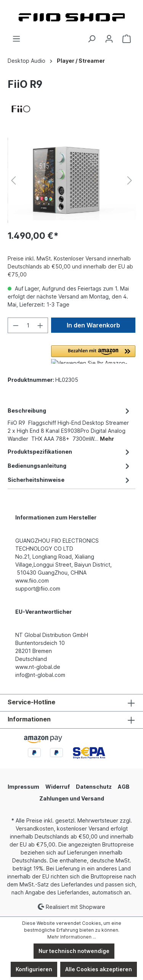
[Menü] (16, 39)
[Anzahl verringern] (16, 325)
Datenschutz (94, 787)
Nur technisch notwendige (74, 951)
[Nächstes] (130, 180)
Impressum (23, 787)
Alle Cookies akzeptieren (99, 969)
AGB (124, 787)
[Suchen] (92, 39)
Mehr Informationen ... (72, 937)
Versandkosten (35, 828)
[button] (93, 354)
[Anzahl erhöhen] (40, 325)
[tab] (70, 424)
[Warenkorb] (127, 39)
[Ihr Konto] (109, 39)
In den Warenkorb (93, 325)
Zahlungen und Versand (72, 798)
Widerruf (58, 787)
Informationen (29, 719)
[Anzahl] (28, 325)
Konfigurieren (34, 969)
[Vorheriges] (13, 180)
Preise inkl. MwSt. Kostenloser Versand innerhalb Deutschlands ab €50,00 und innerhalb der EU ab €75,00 (70, 266)
